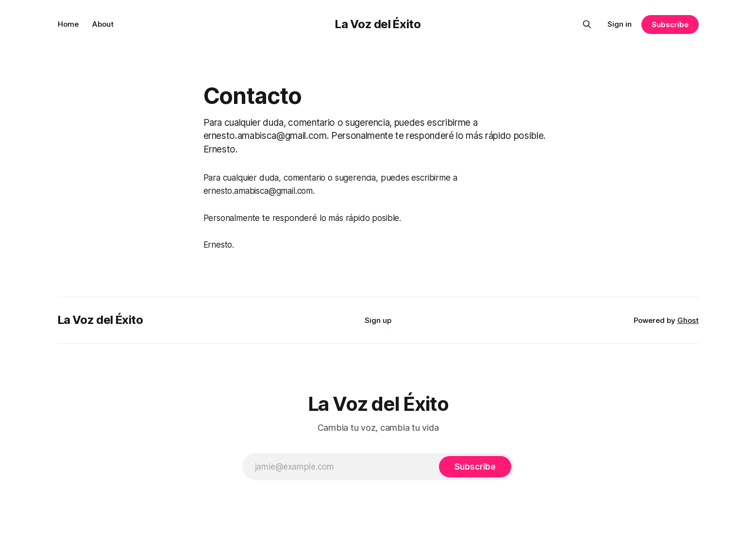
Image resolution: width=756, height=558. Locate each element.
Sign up (378, 320)
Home (68, 24)
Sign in (620, 24)
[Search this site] (587, 24)
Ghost (688, 320)
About (103, 24)
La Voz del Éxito (378, 24)
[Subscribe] (475, 467)
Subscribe (670, 25)
